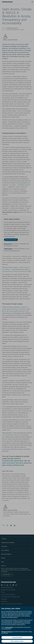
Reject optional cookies (17, 641)
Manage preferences (7, 632)
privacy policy (9, 627)
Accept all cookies (17, 637)
